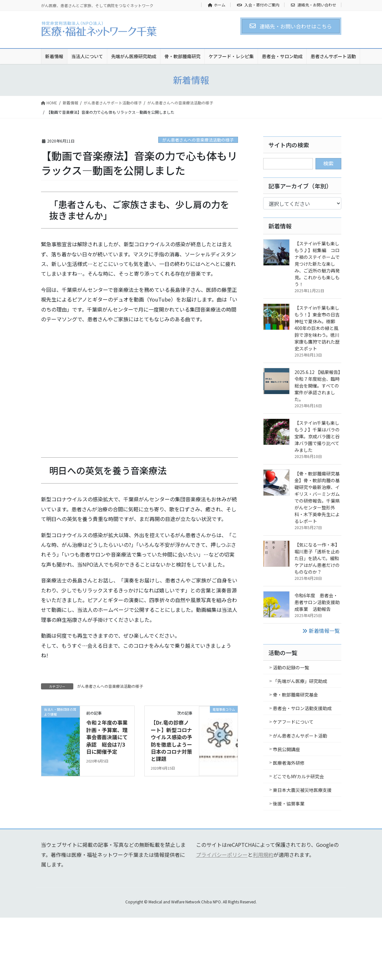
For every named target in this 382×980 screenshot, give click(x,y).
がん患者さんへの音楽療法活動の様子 (198, 140)
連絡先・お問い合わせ (314, 5)
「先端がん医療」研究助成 (300, 681)
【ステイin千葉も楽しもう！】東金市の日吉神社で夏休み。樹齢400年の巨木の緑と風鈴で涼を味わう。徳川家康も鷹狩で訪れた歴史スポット (317, 328)
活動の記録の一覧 (291, 667)
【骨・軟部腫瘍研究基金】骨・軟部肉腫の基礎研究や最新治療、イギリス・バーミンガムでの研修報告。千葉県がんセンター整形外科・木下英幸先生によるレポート (317, 497)
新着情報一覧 (321, 631)
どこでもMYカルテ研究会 (298, 776)
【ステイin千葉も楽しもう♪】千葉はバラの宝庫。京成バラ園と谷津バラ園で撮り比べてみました (317, 436)
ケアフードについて (293, 722)
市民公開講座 (286, 749)
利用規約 (263, 855)
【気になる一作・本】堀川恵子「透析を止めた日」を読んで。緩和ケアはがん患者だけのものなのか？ (317, 558)
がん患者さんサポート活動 (300, 736)
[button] (291, 26)
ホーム (217, 5)
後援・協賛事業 (289, 804)
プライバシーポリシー (222, 855)
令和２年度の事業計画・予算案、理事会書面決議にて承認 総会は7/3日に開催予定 (107, 737)
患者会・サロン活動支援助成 (302, 708)
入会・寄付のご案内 (258, 5)
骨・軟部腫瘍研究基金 (295, 695)
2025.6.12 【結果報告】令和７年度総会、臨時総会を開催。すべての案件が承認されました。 (317, 386)
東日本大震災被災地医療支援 (302, 790)
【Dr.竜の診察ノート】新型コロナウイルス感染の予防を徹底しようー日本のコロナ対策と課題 (171, 740)
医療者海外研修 (289, 763)
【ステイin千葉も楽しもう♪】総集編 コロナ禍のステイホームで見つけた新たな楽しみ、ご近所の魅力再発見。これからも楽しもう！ (317, 264)
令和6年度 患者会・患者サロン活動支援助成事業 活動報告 (317, 602)
